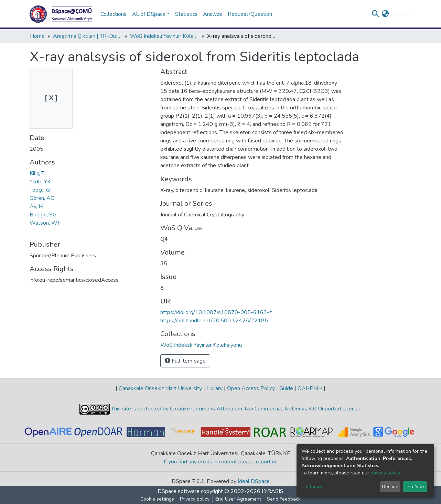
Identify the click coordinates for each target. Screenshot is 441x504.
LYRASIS (273, 491)
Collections (114, 14)
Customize (313, 487)
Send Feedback (284, 499)
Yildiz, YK (40, 182)
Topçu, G (40, 190)
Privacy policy (195, 499)
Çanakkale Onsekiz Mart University (160, 388)
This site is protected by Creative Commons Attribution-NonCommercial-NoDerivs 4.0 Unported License (235, 409)
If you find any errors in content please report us (221, 462)
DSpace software (179, 491)
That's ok (415, 487)
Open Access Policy (251, 388)
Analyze (213, 14)
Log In (399, 14)
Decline (390, 487)
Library (214, 388)
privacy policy (385, 473)
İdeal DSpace (254, 481)
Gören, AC (42, 198)
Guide (286, 388)
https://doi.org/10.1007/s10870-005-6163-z (216, 312)
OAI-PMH (310, 388)
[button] (385, 14)
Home (37, 36)
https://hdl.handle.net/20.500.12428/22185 (214, 321)
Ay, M (36, 206)
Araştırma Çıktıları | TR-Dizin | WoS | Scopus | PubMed (87, 36)
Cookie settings (157, 499)
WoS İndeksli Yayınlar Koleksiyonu (164, 36)
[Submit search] (375, 14)
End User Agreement (238, 499)
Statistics (186, 14)
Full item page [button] (185, 361)
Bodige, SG (43, 215)
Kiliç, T (37, 173)
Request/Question (250, 14)
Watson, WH (46, 223)
